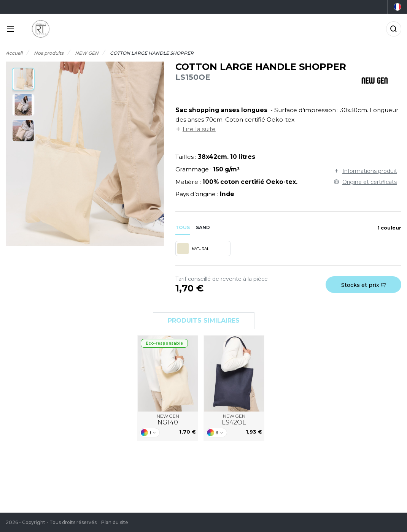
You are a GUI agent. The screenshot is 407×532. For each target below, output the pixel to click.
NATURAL (193, 249)
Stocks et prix (363, 285)
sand (203, 227)
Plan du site (115, 522)
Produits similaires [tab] (204, 321)
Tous (183, 227)
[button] (23, 79)
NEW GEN (168, 420)
